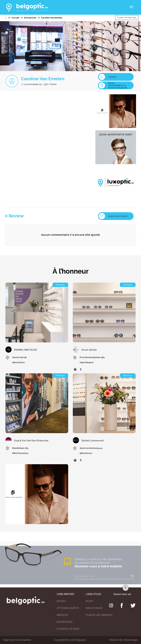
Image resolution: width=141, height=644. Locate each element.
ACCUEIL (61, 601)
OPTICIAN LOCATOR (68, 608)
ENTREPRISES (65, 622)
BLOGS (89, 601)
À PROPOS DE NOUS (68, 629)
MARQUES (62, 615)
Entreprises (30, 18)
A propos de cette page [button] (127, 18)
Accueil (15, 18)
